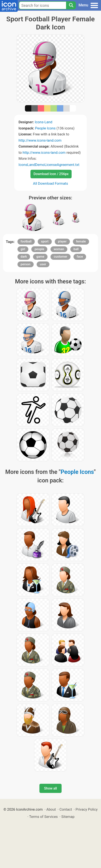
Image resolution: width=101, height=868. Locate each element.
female (81, 241)
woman (59, 249)
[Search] (71, 5)
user (43, 264)
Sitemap (68, 817)
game (40, 257)
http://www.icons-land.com (40, 140)
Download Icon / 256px (51, 174)
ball (76, 249)
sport (45, 241)
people (39, 249)
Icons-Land (43, 122)
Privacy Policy (87, 809)
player (62, 241)
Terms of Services (43, 817)
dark (24, 257)
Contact (66, 809)
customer (61, 257)
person (26, 264)
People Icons (45, 128)
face (80, 257)
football (26, 241)
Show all (50, 788)
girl (23, 249)
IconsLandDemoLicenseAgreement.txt (49, 165)
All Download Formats (51, 183)
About (51, 809)
